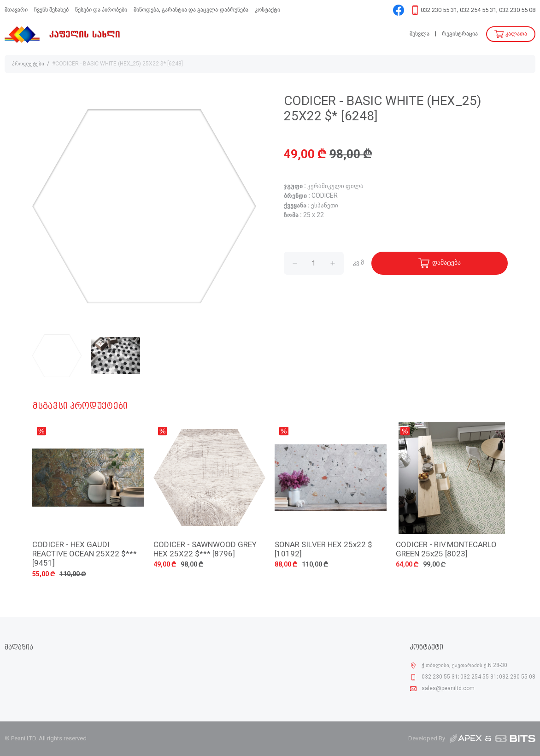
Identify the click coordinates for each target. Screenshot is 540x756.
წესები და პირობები (101, 10)
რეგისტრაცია (460, 34)
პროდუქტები (28, 64)
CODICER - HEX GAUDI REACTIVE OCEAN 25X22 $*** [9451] (85, 555)
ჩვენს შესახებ (51, 10)
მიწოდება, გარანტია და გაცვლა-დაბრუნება (191, 10)
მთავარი (16, 10)
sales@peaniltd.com (448, 689)
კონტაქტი (267, 10)
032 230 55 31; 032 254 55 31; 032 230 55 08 (478, 10)
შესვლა (420, 34)
